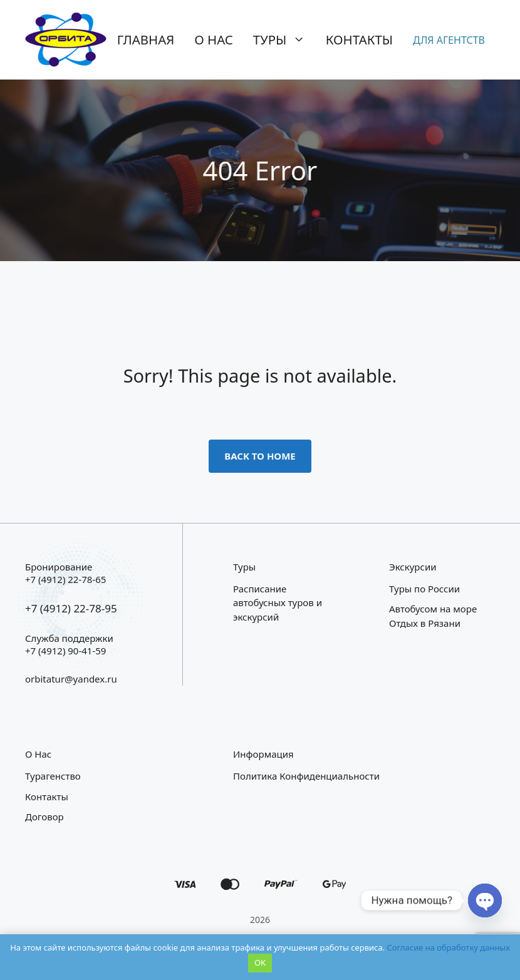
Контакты (359, 39)
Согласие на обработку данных (449, 947)
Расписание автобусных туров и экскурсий (278, 603)
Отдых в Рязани (425, 623)
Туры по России (424, 589)
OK (260, 962)
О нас (214, 39)
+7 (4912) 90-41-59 (65, 651)
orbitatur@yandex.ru (71, 679)
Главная (146, 39)
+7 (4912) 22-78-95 (71, 608)
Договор (44, 817)
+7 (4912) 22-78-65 (65, 579)
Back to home (260, 456)
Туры (284, 39)
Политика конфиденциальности (306, 776)
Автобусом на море (433, 609)
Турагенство (53, 776)
